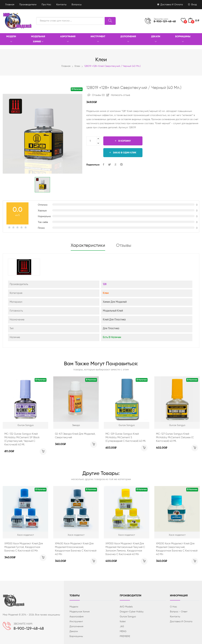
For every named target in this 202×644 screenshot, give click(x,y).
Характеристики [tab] (88, 246)
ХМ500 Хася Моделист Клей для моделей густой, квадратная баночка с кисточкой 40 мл (24, 547)
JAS (122, 626)
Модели (11, 39)
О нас (174, 607)
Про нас (46, 5)
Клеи (77, 66)
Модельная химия (38, 39)
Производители (28, 5)
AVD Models (126, 607)
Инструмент (98, 39)
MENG (123, 631)
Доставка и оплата (170, 5)
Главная (10, 5)
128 (105, 284)
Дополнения (128, 39)
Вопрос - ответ (179, 612)
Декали (156, 39)
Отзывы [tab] (124, 246)
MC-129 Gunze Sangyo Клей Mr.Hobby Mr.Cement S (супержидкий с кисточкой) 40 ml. (126, 437)
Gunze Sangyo (128, 617)
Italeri (123, 622)
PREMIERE (125, 636)
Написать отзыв (118, 95)
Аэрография (68, 39)
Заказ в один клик (123, 153)
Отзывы (96, 95)
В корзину (123, 141)
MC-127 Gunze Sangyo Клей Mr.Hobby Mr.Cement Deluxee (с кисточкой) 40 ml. (175, 437)
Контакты (61, 5)
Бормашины (183, 39)
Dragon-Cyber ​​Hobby (132, 612)
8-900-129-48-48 (165, 22)
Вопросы (77, 5)
